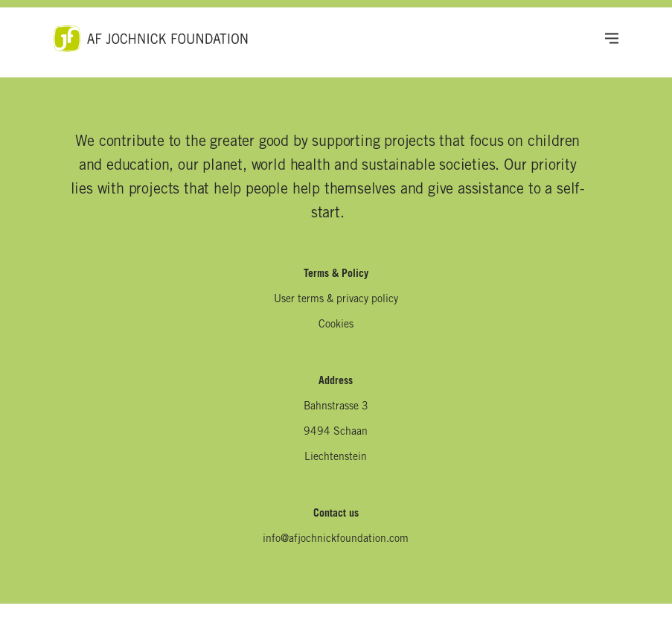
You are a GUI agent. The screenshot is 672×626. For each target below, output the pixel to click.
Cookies (336, 325)
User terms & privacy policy (336, 300)
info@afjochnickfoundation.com (336, 540)
